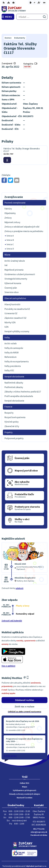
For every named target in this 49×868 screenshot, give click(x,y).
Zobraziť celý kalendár (12, 608)
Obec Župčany (32, 857)
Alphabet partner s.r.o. (36, 854)
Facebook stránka (39, 823)
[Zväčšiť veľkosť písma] (39, 3)
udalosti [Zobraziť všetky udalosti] (20, 576)
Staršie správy (10, 743)
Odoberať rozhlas (25, 688)
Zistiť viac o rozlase (24, 694)
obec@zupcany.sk (39, 820)
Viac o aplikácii (8, 654)
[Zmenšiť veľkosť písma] (35, 3)
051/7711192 (39, 817)
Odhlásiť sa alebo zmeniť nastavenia (24, 699)
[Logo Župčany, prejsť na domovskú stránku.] (24, 9)
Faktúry (27, 55)
